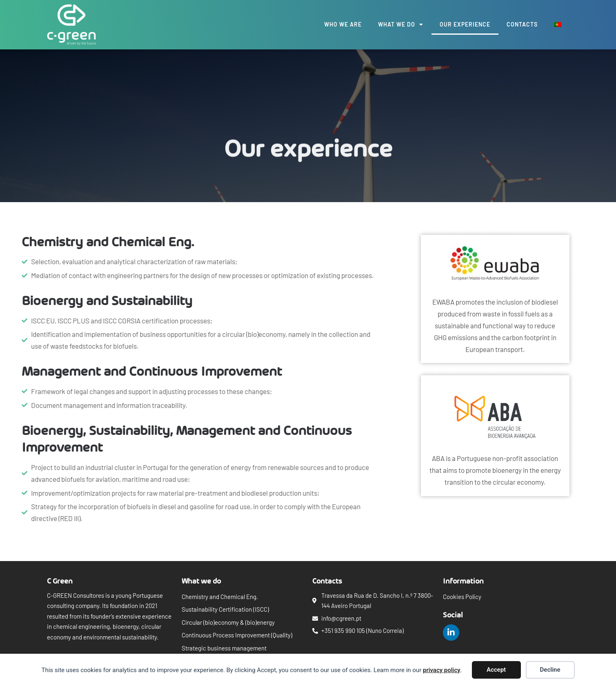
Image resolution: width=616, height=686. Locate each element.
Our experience (465, 24)
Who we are (343, 24)
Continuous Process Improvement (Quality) (237, 635)
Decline (550, 670)
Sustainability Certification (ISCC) (225, 609)
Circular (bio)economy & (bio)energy (228, 622)
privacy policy (442, 670)
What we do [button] (401, 24)
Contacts (522, 24)
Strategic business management (224, 648)
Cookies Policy (462, 597)
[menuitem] (558, 24)
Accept (496, 670)
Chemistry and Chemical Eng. (220, 597)
